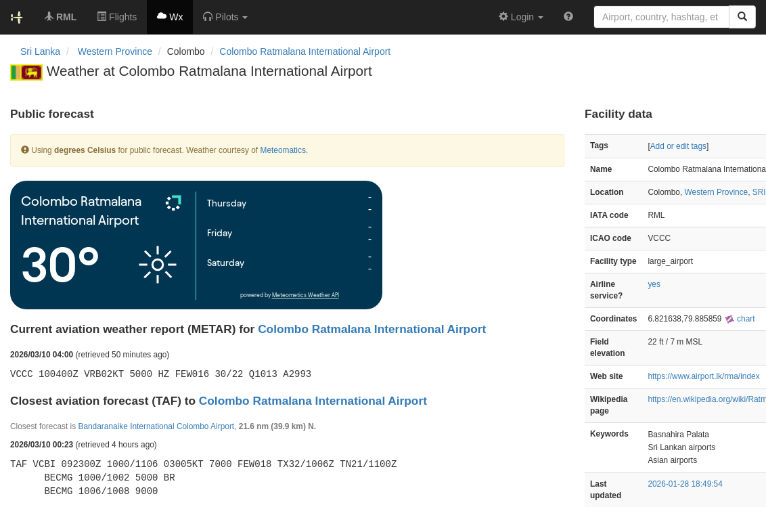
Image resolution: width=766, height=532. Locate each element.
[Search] (742, 17)
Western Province (717, 192)
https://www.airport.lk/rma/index (703, 376)
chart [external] (740, 319)
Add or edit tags (678, 146)
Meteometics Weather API (306, 295)
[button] (225, 17)
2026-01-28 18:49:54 (685, 484)
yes (654, 284)
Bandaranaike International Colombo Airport (156, 426)
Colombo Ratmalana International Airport (305, 51)
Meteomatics (283, 150)
